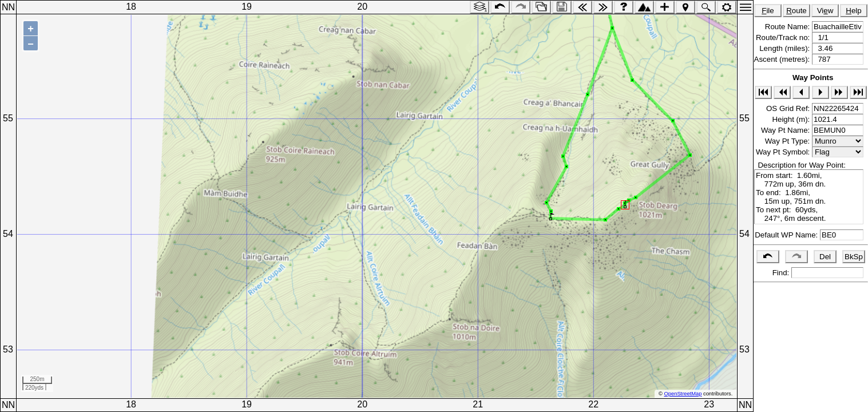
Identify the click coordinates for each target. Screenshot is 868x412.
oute (796, 11)
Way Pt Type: (788, 141)
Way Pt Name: (786, 130)
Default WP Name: (787, 235)
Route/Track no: (784, 37)
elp (853, 11)
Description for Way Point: (800, 165)
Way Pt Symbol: (784, 152)
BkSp (854, 257)
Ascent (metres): (783, 59)
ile (768, 11)
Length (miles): (786, 48)
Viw (825, 11)
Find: (780, 273)
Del (825, 257)
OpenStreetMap (683, 394)
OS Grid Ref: (789, 108)
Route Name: (788, 27)
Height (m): (792, 119)
